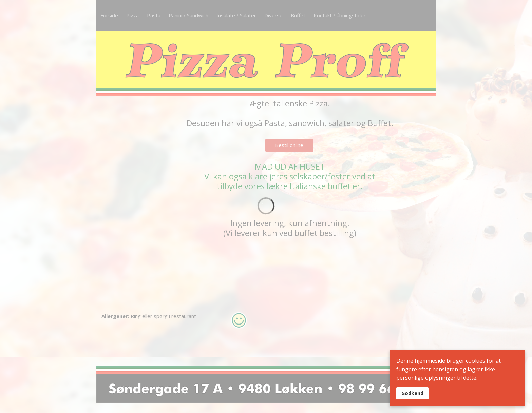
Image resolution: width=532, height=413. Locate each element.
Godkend (412, 393)
